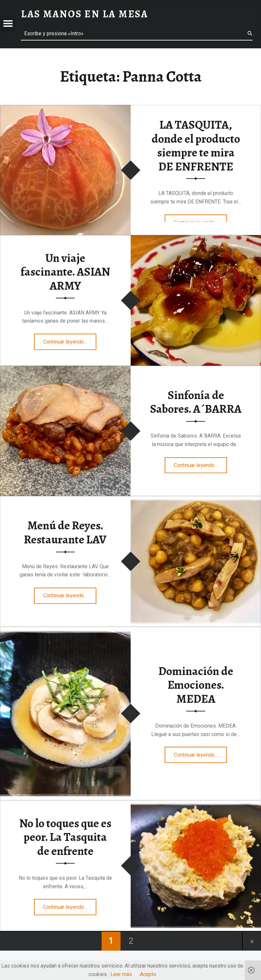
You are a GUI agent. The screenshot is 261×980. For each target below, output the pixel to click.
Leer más (121, 974)
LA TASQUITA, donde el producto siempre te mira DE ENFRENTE (196, 146)
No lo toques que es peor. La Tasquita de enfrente (65, 837)
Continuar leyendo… (70, 340)
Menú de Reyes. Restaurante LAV (65, 533)
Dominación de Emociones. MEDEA (196, 685)
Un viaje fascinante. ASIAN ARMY (65, 272)
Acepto (148, 974)
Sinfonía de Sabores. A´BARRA (196, 402)
